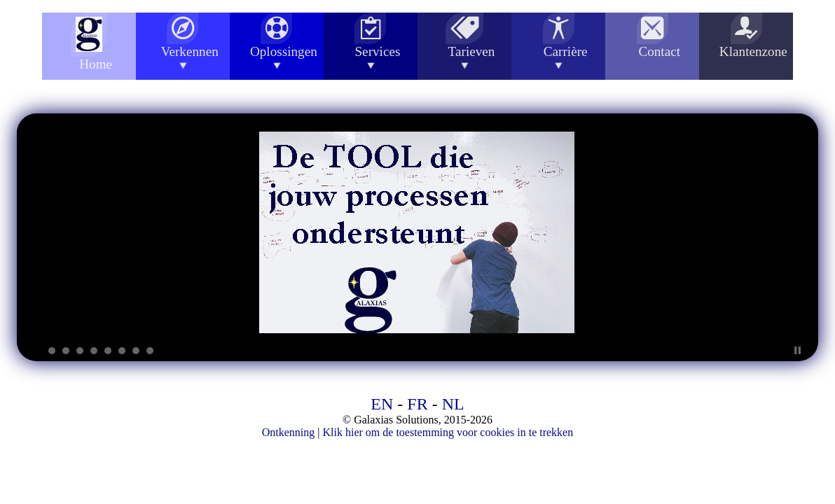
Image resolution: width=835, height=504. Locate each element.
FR (417, 404)
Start (787, 350)
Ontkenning (289, 432)
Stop (798, 350)
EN (382, 404)
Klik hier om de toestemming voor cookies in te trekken (448, 432)
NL (453, 404)
